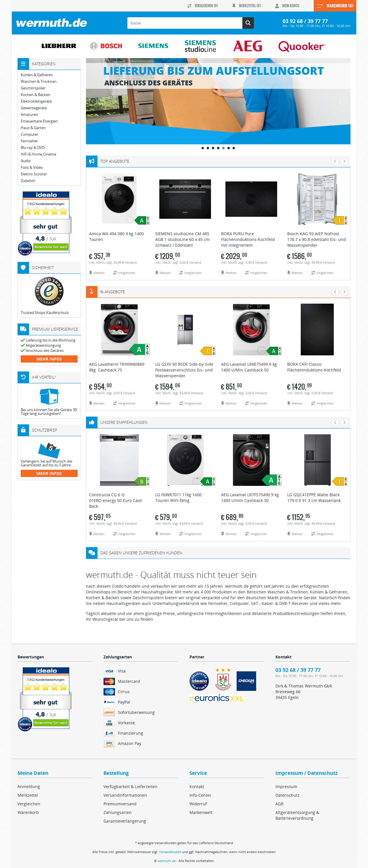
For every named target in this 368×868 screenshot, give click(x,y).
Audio (26, 161)
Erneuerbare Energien (39, 121)
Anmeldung (29, 786)
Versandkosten (170, 852)
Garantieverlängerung (125, 821)
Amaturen (29, 115)
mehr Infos (49, 359)
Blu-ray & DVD (33, 148)
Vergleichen (29, 804)
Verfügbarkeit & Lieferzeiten (131, 786)
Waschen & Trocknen (39, 82)
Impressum (286, 786)
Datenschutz (287, 795)
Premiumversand (120, 804)
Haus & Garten (33, 128)
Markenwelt (201, 812)
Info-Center (200, 795)
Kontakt (197, 786)
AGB (279, 804)
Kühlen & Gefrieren (37, 75)
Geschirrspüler (33, 88)
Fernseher (29, 141)
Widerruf (198, 804)
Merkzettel (28, 795)
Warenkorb (28, 812)
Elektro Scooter (34, 174)
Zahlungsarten (118, 812)
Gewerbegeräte (34, 108)
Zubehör (28, 181)
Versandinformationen (125, 795)
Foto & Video (32, 167)
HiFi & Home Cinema (38, 154)
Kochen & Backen (36, 95)
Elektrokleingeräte (36, 101)
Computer (29, 134)
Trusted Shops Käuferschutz (45, 313)
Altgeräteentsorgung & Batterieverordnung (297, 815)
